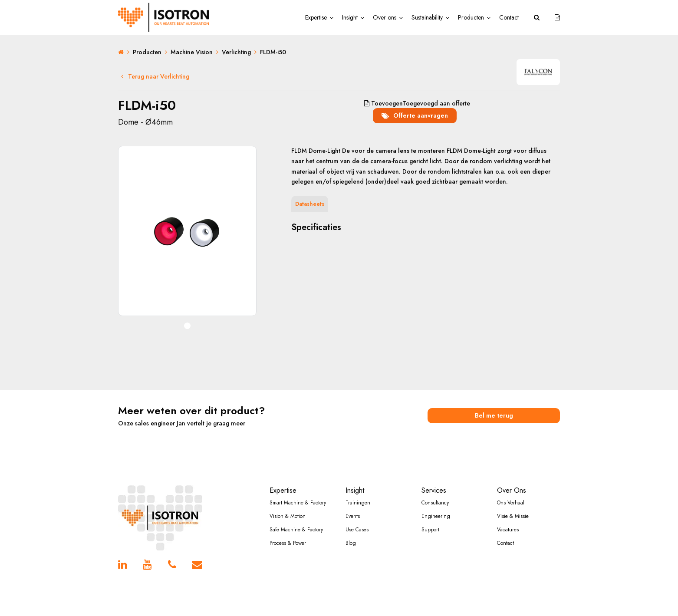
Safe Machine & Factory (296, 530)
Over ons (385, 17)
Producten (471, 17)
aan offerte (417, 103)
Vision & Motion (288, 516)
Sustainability (427, 17)
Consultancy (435, 503)
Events (353, 516)
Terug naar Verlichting (155, 76)
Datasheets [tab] (310, 204)
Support (430, 530)
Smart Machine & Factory (298, 503)
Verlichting (236, 52)
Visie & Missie (513, 516)
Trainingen (358, 503)
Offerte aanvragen (415, 115)
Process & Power (288, 543)
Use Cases (357, 530)
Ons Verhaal (511, 503)
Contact (509, 17)
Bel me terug (494, 415)
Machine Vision (192, 52)
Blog (351, 543)
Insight (350, 17)
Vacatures (508, 530)
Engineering (436, 516)
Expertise (316, 17)
